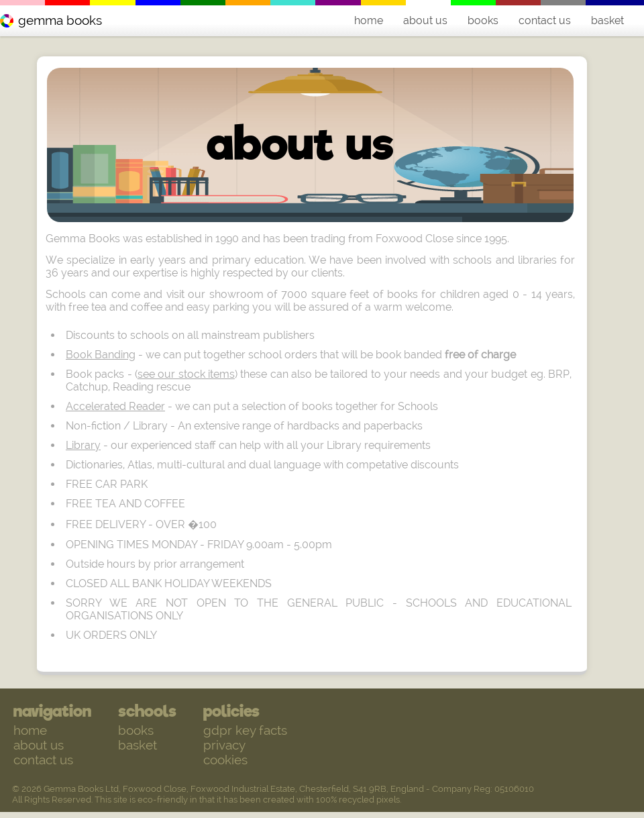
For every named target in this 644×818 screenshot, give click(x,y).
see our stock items (186, 374)
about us (425, 20)
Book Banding (101, 355)
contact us (545, 20)
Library (83, 445)
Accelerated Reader (115, 406)
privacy (224, 745)
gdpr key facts (245, 730)
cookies (225, 760)
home (369, 20)
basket (607, 20)
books (483, 20)
